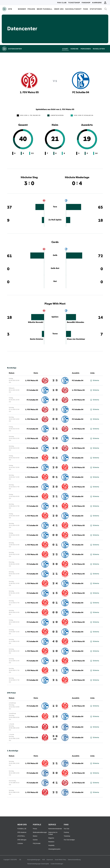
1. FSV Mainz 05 (32, 381)
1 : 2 (55, 706)
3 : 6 (55, 738)
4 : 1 (55, 525)
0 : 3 (55, 632)
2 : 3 (55, 381)
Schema (95, 380)
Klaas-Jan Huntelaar (76, 339)
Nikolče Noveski (36, 322)
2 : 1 (55, 429)
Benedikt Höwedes (75, 322)
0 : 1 (55, 458)
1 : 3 (55, 593)
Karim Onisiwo (37, 339)
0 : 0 (55, 400)
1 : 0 (55, 390)
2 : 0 (55, 468)
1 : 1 (55, 574)
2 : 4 (55, 583)
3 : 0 (55, 439)
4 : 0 (55, 641)
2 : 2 (55, 410)
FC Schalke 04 (78, 381)
